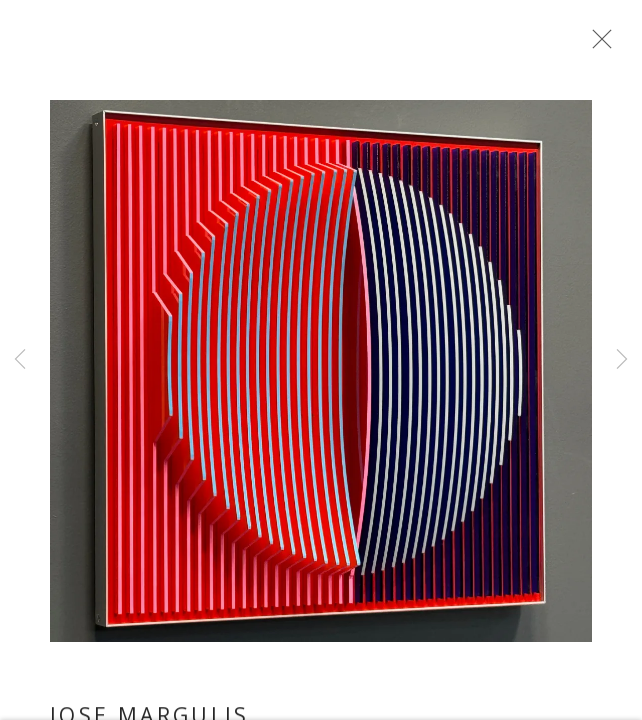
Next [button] (622, 360)
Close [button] (602, 45)
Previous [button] (20, 360)
